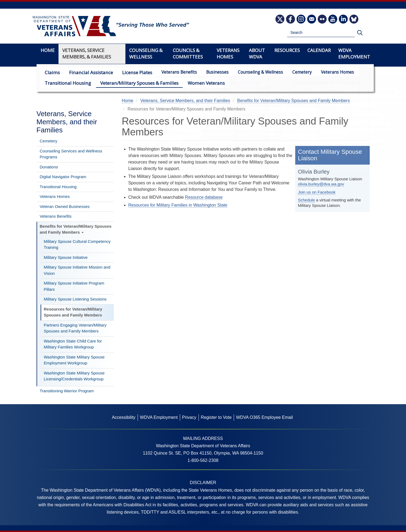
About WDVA (257, 53)
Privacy (189, 417)
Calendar (319, 50)
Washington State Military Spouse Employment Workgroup (74, 360)
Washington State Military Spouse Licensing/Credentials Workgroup (74, 376)
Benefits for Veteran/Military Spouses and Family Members (76, 229)
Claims (51, 72)
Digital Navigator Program (63, 177)
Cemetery (293, 72)
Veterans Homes (329, 72)
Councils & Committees (188, 53)
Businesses (209, 72)
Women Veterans (193, 83)
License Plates (129, 72)
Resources (287, 50)
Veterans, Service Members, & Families (87, 53)
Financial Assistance (87, 72)
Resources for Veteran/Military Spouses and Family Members (73, 312)
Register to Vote (216, 417)
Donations (49, 167)
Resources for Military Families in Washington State (178, 205)
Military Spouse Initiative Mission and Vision (77, 270)
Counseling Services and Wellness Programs (71, 154)
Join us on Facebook (317, 192)
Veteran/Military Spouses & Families (131, 83)
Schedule (306, 200)
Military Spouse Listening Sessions (75, 299)
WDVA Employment (354, 53)
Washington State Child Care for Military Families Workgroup (73, 344)
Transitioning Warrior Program (67, 391)
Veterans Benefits (170, 72)
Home (48, 50)
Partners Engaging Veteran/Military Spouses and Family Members (75, 328)
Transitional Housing (65, 83)
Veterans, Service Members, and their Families (67, 122)
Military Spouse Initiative (66, 257)
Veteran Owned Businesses (65, 206)
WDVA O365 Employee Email (264, 417)
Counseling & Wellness (252, 72)
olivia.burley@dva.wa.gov (321, 184)
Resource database (204, 197)
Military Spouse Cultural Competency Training (77, 244)
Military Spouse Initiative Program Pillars (74, 286)
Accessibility (124, 417)
